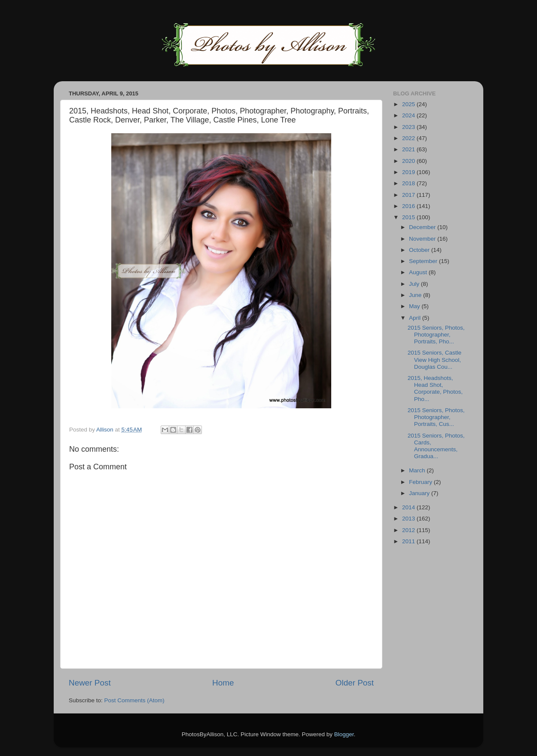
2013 (409, 519)
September (424, 261)
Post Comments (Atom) (134, 700)
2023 (409, 127)
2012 (409, 530)
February (421, 482)
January (420, 493)
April (416, 318)
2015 (409, 217)
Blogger (344, 734)
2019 (409, 172)
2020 (409, 161)
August (419, 272)
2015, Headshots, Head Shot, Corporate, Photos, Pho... (435, 389)
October (420, 250)
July (415, 284)
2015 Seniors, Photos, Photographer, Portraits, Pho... (436, 335)
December (423, 227)
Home (223, 683)
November (423, 239)
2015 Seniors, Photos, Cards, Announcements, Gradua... (436, 446)
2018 (409, 183)
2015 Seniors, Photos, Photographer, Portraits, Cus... (436, 417)
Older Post (355, 683)
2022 (409, 138)
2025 (409, 104)
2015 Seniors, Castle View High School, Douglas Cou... (435, 360)
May (415, 306)
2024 (409, 115)
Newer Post (90, 683)
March (418, 470)
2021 (409, 149)
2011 (409, 541)
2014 (409, 507)
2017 (409, 195)
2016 (409, 206)
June (416, 295)
